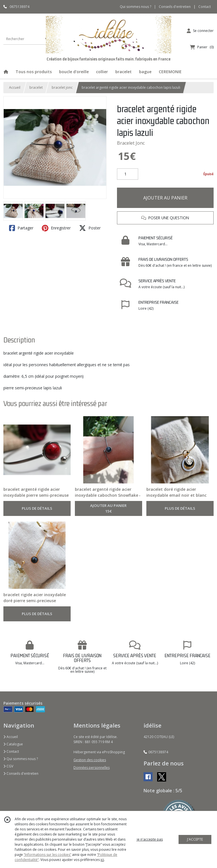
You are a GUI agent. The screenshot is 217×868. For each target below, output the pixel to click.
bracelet (36, 87)
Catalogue (13, 744)
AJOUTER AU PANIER (165, 198)
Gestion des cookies (90, 760)
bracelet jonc (62, 87)
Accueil (15, 87)
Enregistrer (56, 228)
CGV (8, 766)
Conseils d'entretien (21, 773)
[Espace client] (200, 31)
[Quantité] (128, 174)
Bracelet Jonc (131, 143)
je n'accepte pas (150, 839)
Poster (90, 228)
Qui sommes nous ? (21, 759)
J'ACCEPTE (195, 839)
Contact (205, 7)
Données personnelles (92, 768)
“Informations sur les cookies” (47, 855)
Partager (21, 228)
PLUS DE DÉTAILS (37, 508)
